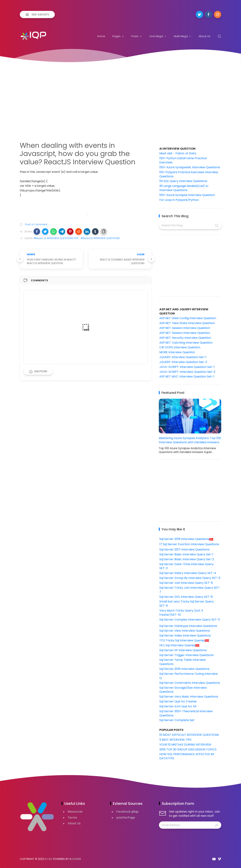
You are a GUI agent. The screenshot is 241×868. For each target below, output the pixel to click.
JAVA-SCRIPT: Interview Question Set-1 (187, 367)
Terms (72, 818)
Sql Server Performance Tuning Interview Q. (189, 676)
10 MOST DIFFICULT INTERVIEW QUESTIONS (189, 735)
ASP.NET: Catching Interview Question (186, 343)
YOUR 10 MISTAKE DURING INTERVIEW (185, 745)
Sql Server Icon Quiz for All (178, 706)
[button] (37, 231)
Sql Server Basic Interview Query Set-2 (187, 559)
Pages (118, 36)
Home (101, 36)
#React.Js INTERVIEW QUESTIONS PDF (56, 238)
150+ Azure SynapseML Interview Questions (190, 167)
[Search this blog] (190, 226)
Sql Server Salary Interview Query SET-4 (188, 573)
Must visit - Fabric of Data (178, 153)
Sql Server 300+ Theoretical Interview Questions (186, 713)
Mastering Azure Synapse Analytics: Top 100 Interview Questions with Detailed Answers (190, 440)
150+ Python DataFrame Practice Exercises (183, 160)
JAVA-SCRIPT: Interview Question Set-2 (187, 372)
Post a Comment (36, 224)
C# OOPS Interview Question (180, 347)
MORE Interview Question (177, 352)
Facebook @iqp (127, 812)
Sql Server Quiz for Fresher (178, 701)
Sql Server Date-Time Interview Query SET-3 (186, 566)
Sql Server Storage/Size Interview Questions (183, 690)
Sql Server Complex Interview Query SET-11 (190, 620)
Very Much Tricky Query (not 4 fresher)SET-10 (181, 613)
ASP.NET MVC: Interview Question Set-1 (187, 376)
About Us (205, 36)
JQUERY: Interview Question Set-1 (183, 357)
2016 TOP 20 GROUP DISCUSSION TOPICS (188, 749)
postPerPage (126, 818)
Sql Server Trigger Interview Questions (186, 655)
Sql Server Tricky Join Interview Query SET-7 (190, 590)
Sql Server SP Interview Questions (183, 650)
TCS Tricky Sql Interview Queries (184, 640)
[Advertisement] (120, 98)
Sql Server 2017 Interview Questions (184, 549)
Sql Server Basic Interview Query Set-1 (186, 554)
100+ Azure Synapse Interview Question (187, 195)
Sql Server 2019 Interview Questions (187, 539)
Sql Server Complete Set (177, 720)
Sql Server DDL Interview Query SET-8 (186, 597)
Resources (75, 812)
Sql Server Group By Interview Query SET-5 (190, 578)
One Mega (158, 36)
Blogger (75, 859)
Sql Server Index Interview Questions (185, 636)
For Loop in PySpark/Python (179, 200)
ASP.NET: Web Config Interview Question (188, 318)
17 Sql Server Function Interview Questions (189, 544)
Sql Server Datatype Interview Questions (188, 626)
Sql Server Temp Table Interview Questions (183, 662)
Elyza (48, 859)
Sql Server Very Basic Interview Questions (189, 697)
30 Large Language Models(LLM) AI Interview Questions (184, 188)
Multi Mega (183, 36)
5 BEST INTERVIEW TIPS (175, 740)
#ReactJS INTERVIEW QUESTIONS (100, 238)
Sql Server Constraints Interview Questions (190, 683)
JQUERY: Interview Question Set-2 (183, 362)
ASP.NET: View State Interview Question (187, 323)
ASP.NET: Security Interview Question (185, 338)
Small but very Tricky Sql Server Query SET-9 (187, 604)
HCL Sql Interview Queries (180, 645)
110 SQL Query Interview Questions (183, 181)
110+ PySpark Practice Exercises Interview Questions (189, 174)
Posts (137, 36)
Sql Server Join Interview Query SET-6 (186, 583)
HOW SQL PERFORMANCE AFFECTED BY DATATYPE (187, 756)
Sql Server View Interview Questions (185, 631)
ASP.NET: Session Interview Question (185, 328)
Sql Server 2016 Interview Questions (184, 669)
